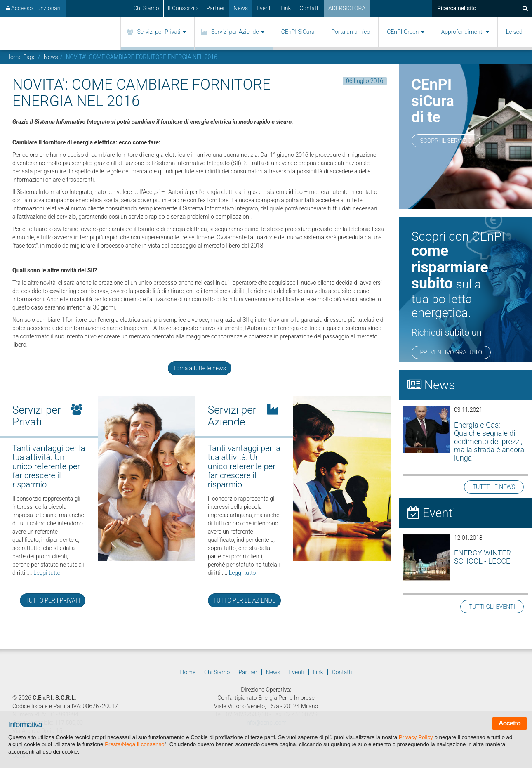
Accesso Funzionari (33, 8)
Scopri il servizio (446, 141)
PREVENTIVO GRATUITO (451, 352)
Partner (215, 8)
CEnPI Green (405, 32)
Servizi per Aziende (238, 32)
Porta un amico (351, 32)
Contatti (310, 8)
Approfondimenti (465, 32)
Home (188, 672)
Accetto (510, 723)
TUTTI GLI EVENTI (492, 607)
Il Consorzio (183, 8)
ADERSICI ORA (347, 8)
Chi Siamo (146, 8)
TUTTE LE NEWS (494, 487)
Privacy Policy (416, 737)
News (241, 8)
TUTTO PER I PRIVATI (52, 600)
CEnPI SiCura (298, 32)
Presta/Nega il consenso (134, 744)
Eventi (264, 8)
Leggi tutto (47, 573)
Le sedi (515, 32)
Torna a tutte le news (200, 368)
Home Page (21, 57)
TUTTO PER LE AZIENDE (244, 600)
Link (286, 8)
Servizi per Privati (162, 32)
